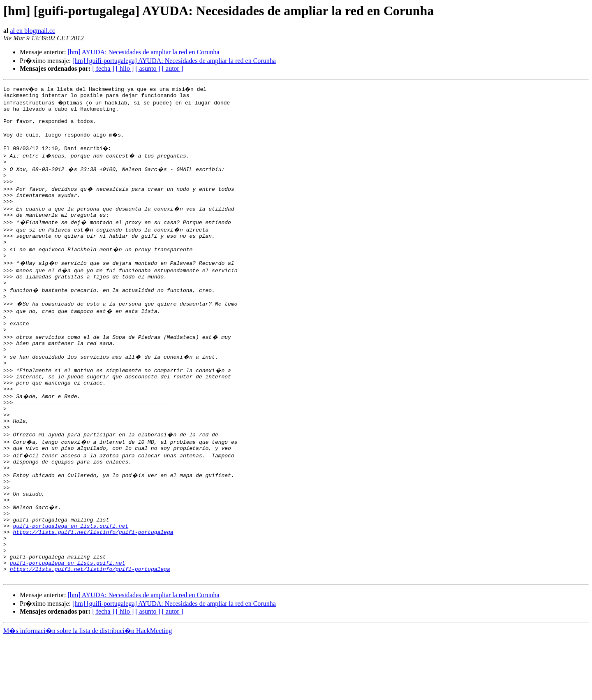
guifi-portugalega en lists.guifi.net (71, 577)
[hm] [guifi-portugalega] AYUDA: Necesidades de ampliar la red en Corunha (174, 61)
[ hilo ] (125, 68)
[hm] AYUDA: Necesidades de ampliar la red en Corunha (143, 52)
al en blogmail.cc (32, 31)
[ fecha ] (103, 68)
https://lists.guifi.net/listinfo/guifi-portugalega (93, 585)
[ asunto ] (148, 68)
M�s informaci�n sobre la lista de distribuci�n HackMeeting (88, 692)
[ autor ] (173, 68)
